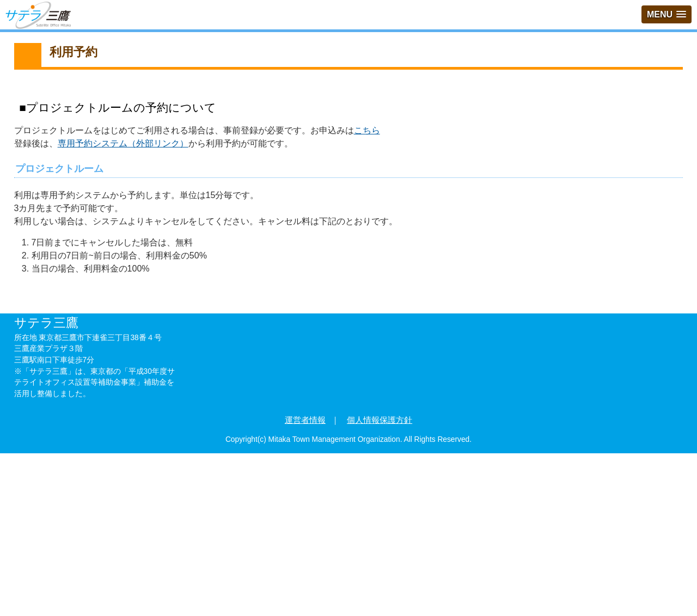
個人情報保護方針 (380, 420)
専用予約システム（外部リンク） (123, 143)
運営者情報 (305, 420)
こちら (367, 130)
